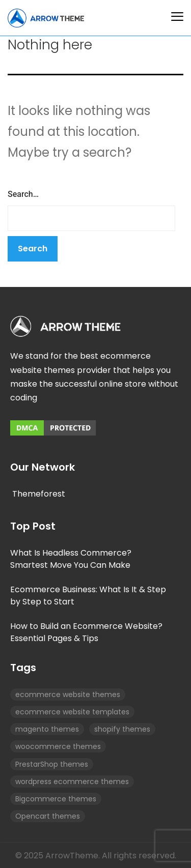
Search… (23, 194)
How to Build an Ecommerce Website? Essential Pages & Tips (86, 632)
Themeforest (39, 494)
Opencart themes (48, 816)
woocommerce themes (58, 746)
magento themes (47, 729)
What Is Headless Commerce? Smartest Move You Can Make (71, 559)
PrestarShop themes (52, 764)
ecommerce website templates (72, 712)
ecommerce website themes (68, 695)
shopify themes (122, 729)
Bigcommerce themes (56, 799)
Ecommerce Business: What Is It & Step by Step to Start (88, 596)
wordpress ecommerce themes (72, 782)
